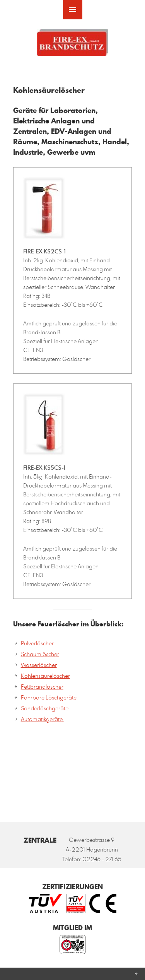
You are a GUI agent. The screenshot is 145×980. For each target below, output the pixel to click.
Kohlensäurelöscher (45, 676)
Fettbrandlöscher (42, 687)
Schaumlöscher (40, 654)
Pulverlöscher (37, 643)
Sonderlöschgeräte (45, 708)
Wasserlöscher (39, 665)
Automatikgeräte (42, 719)
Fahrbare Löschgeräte (49, 697)
